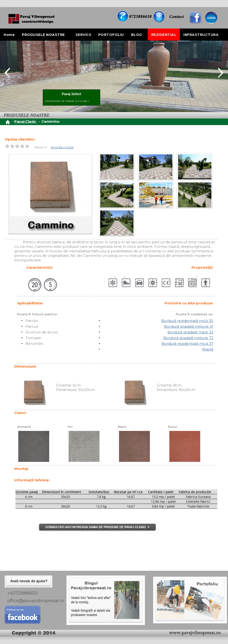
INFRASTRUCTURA (201, 35)
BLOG (137, 35)
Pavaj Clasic (26, 121)
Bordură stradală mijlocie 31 (189, 326)
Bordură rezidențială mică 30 (187, 321)
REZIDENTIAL (164, 35)
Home (9, 35)
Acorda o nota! (62, 147)
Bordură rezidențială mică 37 (187, 344)
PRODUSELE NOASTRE (43, 35)
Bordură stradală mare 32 (190, 332)
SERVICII (83, 35)
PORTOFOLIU (111, 35)
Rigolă (208, 349)
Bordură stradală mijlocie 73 (188, 338)
